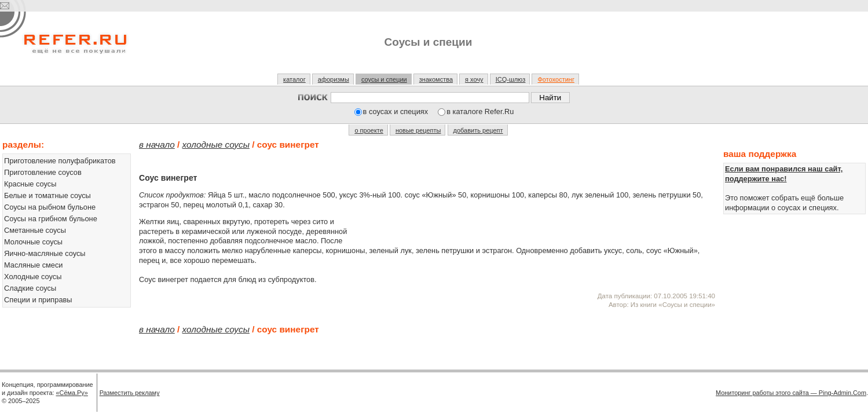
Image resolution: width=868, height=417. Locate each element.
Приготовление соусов (43, 172)
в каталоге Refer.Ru (480, 111)
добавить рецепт (478, 130)
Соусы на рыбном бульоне (50, 207)
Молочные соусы (33, 242)
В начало (157, 145)
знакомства (436, 79)
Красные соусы (30, 184)
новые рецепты (418, 130)
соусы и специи (384, 79)
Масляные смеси (34, 265)
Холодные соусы (33, 277)
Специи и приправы (38, 300)
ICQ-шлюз (511, 79)
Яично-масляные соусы (45, 253)
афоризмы (334, 79)
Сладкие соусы (30, 288)
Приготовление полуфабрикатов (60, 161)
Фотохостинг (556, 79)
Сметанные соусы (35, 230)
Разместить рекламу (130, 393)
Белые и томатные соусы (47, 195)
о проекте (369, 130)
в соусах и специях (396, 111)
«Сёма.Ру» (72, 393)
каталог (294, 79)
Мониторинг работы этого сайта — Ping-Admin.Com (791, 393)
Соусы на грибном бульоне (51, 219)
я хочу (474, 79)
